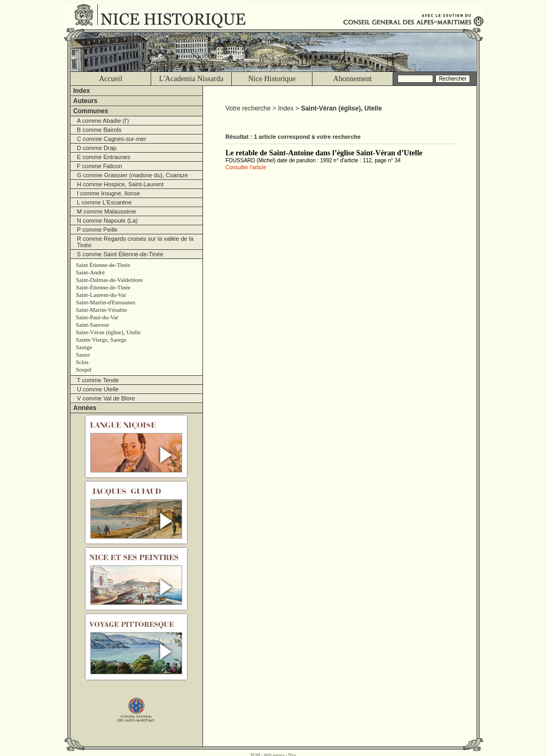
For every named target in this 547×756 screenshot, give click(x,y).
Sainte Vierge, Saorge (101, 340)
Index (81, 91)
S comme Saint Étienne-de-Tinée (120, 254)
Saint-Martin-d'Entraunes (106, 302)
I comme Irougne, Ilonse (108, 193)
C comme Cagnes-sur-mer (112, 139)
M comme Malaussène (107, 211)
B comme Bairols (99, 130)
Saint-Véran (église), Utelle (108, 332)
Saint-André (90, 272)
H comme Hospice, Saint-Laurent (120, 184)
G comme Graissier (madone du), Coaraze (132, 175)
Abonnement (353, 79)
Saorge (84, 347)
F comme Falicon (99, 166)
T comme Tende (98, 380)
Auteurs (85, 101)
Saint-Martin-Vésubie (101, 310)
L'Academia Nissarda (191, 79)
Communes (91, 111)
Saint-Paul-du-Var (97, 317)
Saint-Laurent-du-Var (101, 295)
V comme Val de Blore (106, 398)
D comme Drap (97, 148)
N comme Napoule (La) (107, 220)
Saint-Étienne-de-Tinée (103, 287)
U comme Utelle (98, 389)
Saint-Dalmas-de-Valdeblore (109, 280)
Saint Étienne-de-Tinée (103, 265)
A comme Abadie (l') (103, 121)
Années (85, 408)
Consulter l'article (246, 167)
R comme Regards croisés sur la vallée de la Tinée (135, 242)
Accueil (111, 79)
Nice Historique (272, 79)
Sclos (82, 362)
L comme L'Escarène (104, 202)
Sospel (84, 369)
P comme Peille (97, 230)
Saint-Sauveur (92, 325)
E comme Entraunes (104, 157)
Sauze (83, 355)
